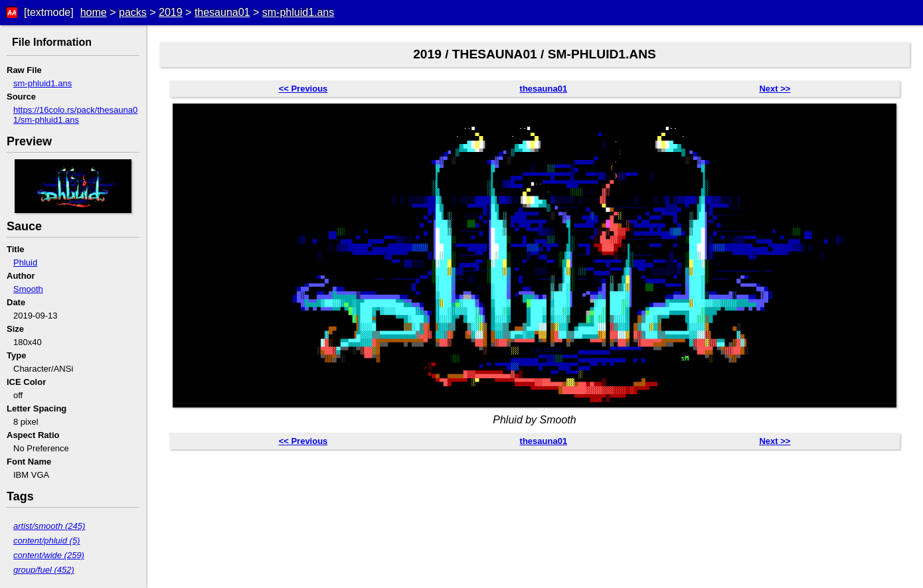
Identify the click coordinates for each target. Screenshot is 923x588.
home (94, 12)
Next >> (775, 89)
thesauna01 (222, 12)
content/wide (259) (49, 555)
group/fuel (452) (44, 570)
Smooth (28, 289)
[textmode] (49, 12)
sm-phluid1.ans (298, 12)
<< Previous (303, 89)
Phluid (25, 262)
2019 (171, 12)
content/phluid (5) (46, 541)
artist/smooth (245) (49, 526)
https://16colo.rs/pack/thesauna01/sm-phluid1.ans (75, 115)
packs (133, 12)
